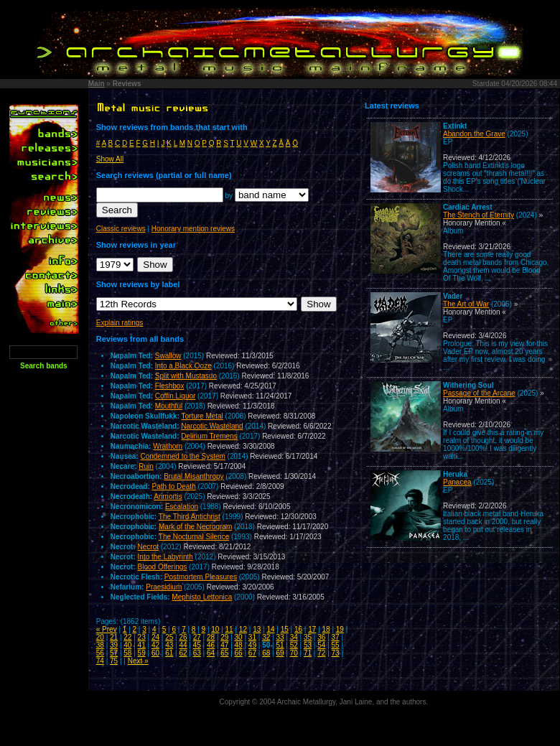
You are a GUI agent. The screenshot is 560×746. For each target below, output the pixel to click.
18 (326, 629)
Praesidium (164, 587)
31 (252, 637)
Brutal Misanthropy (193, 476)
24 (155, 637)
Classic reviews (121, 229)
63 (197, 653)
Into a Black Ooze (183, 366)
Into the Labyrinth (165, 557)
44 (183, 645)
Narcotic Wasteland (212, 426)
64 (211, 653)
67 (252, 653)
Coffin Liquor (176, 396)
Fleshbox (170, 386)
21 (114, 637)
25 (169, 637)
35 (308, 637)
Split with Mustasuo (186, 376)
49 (252, 645)
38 (100, 645)
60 (155, 653)
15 (285, 629)
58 (127, 653)
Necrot (148, 547)
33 (280, 637)
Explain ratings (120, 323)
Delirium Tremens (209, 436)
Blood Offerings (163, 567)
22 (127, 637)
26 (183, 637)
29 (224, 637)
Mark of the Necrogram (195, 527)
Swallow (168, 356)
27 (197, 637)
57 (114, 653)
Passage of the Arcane (479, 393)
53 (308, 645)
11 (229, 629)
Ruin (146, 466)
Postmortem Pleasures (201, 577)
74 (100, 661)
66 (239, 653)
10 (215, 629)
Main (97, 84)
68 (266, 653)
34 (294, 637)
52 (294, 645)
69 (280, 653)
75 (114, 661)
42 (155, 645)
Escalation (182, 507)
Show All (110, 159)
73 (336, 653)
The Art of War (466, 304)
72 (321, 653)
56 (100, 653)
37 (336, 637)
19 (340, 629)
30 (239, 637)
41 (142, 645)
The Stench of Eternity (479, 215)
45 (197, 645)
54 (321, 645)
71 (308, 653)
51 (280, 645)
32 (266, 637)
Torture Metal (202, 416)
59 (142, 653)
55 (336, 645)
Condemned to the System (182, 456)
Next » (138, 661)
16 (298, 629)
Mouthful (169, 406)
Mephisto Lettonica (202, 597)
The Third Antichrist (190, 517)
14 (270, 629)
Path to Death (174, 486)
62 (183, 653)
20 (100, 637)
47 (224, 645)
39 (114, 645)
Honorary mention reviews (193, 229)
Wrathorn (168, 446)
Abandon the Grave (474, 134)
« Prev (107, 629)
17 (312, 629)
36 (321, 637)
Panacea (457, 482)
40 (127, 645)
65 (224, 653)
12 (243, 629)
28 (211, 637)
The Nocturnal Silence (194, 537)
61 (169, 653)
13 (257, 629)
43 (169, 645)
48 (239, 645)
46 (211, 645)
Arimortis (168, 496)
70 (294, 653)
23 (142, 637)
